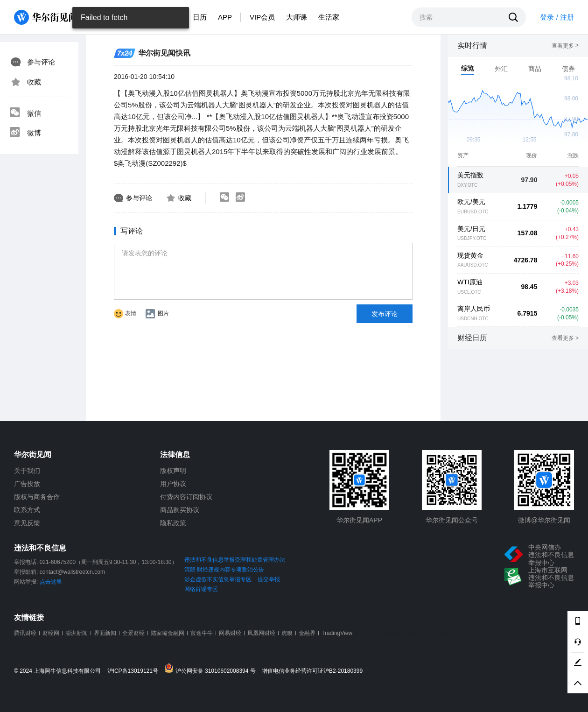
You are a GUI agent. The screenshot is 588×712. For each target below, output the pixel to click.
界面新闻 (105, 633)
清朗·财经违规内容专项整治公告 (224, 570)
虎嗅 (287, 633)
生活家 (329, 17)
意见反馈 (27, 523)
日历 (200, 17)
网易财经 (230, 633)
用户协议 (173, 484)
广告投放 (27, 484)
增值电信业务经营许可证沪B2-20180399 (312, 671)
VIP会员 (262, 17)
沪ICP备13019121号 (135, 671)
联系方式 (27, 510)
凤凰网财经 (261, 633)
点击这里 (51, 582)
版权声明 (173, 471)
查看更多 (565, 46)
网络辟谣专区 (201, 589)
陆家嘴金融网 (168, 633)
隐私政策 (173, 523)
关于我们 (27, 471)
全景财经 (133, 633)
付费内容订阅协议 (186, 497)
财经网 (51, 633)
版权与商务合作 (37, 497)
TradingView (337, 633)
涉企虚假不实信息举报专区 (218, 579)
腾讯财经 (25, 633)
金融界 (307, 633)
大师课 (297, 17)
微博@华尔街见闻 (544, 520)
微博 (25, 133)
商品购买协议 (180, 510)
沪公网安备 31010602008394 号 (212, 669)
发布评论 (385, 314)
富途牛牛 (202, 633)
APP (225, 17)
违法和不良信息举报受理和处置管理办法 (235, 560)
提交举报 (269, 579)
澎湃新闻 (77, 633)
